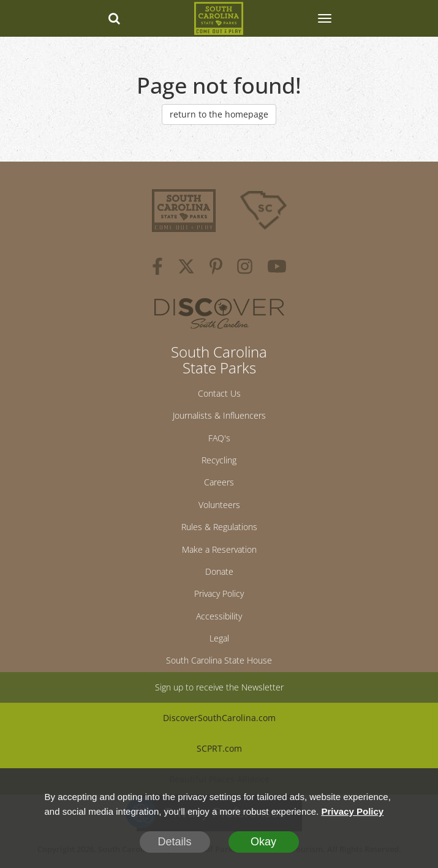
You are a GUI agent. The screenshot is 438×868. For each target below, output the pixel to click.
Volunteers (219, 505)
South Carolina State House (219, 660)
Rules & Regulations (219, 527)
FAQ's (219, 438)
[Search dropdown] (114, 18)
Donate (219, 571)
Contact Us (219, 393)
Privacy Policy (219, 593)
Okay (263, 842)
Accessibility (219, 616)
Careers (219, 482)
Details (174, 842)
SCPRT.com (219, 748)
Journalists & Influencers (219, 415)
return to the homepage (219, 114)
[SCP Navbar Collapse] (324, 18)
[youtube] (277, 268)
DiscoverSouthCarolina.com (219, 718)
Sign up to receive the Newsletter (219, 687)
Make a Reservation (219, 549)
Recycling (219, 460)
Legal (219, 638)
